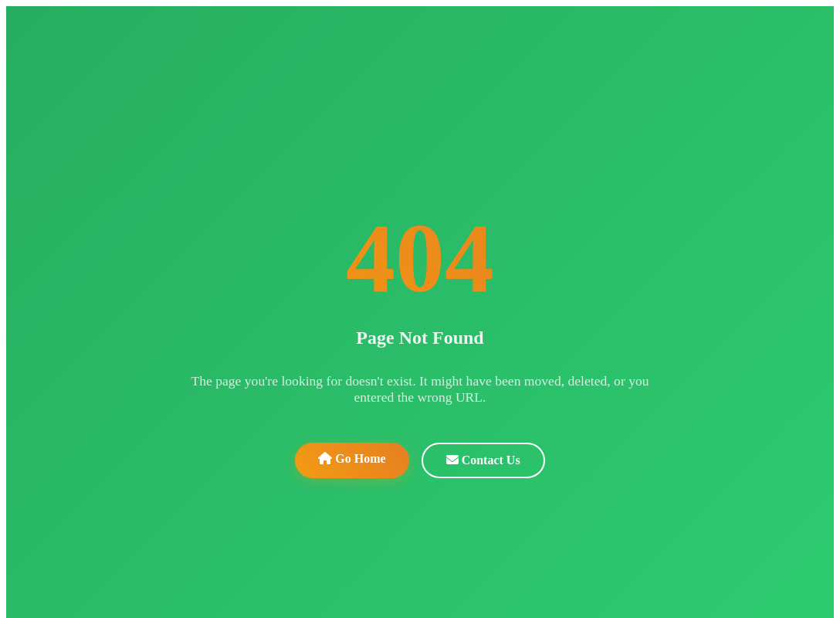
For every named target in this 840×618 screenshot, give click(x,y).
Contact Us (483, 460)
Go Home (352, 458)
